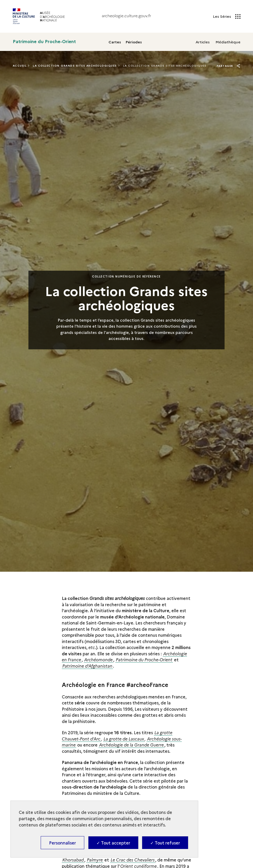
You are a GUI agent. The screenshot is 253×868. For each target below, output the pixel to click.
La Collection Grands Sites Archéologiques (75, 66)
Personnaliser (62, 843)
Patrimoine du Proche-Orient (44, 41)
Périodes (134, 42)
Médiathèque (228, 42)
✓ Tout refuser (165, 843)
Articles (203, 42)
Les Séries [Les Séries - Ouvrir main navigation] (227, 16)
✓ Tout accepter (113, 843)
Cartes (115, 42)
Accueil (20, 66)
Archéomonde (98, 659)
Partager (229, 66)
